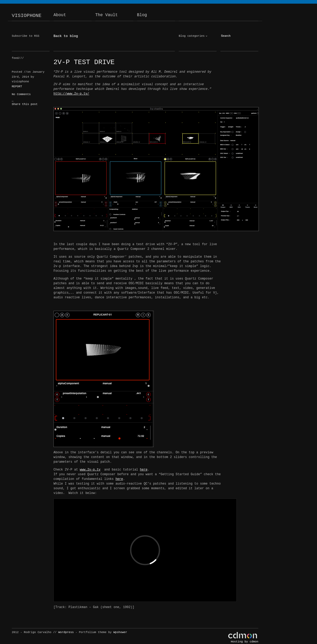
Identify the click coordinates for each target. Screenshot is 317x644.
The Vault (106, 15)
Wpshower (120, 632)
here (144, 470)
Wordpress (66, 632)
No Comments (21, 94)
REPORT (17, 86)
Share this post (25, 104)
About (60, 15)
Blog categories (192, 36)
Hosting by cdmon (244, 642)
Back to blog (66, 36)
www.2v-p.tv (90, 470)
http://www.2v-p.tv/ (71, 94)
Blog (142, 15)
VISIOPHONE (27, 16)
